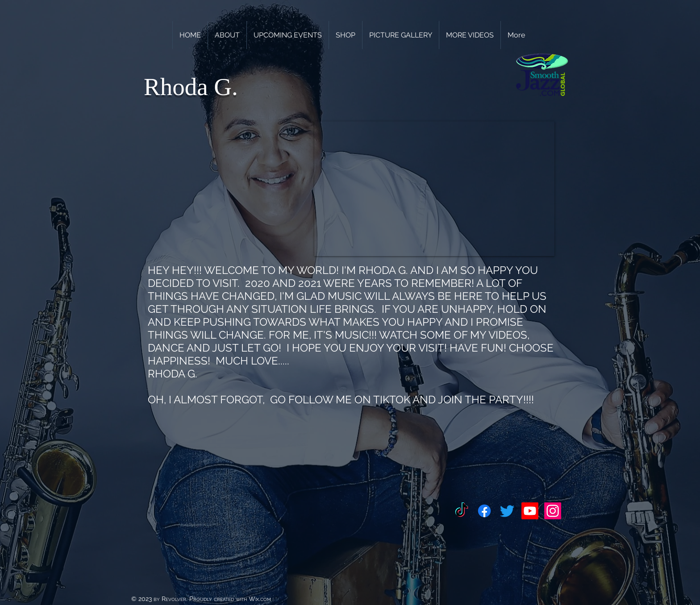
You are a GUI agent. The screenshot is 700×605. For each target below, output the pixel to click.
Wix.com (260, 599)
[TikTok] (462, 511)
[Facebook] (484, 511)
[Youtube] (530, 511)
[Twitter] (507, 511)
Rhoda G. (191, 87)
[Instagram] (553, 511)
